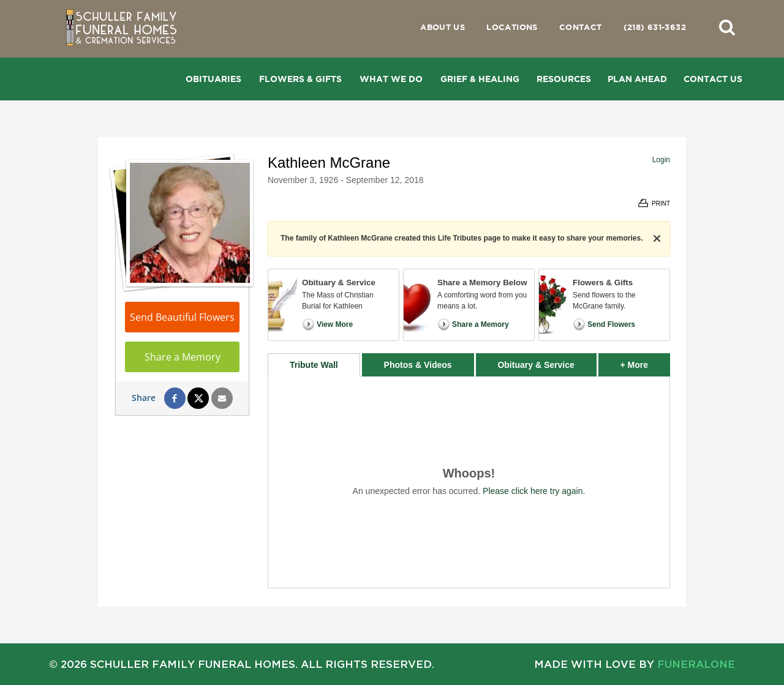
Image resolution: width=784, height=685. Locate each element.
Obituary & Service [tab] (536, 365)
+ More (645, 361)
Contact (581, 27)
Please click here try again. (534, 491)
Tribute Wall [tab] (314, 365)
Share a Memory (183, 357)
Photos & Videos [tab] (418, 365)
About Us (443, 27)
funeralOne (696, 664)
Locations (512, 27)
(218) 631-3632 (655, 27)
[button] (727, 27)
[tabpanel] (469, 482)
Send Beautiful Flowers (182, 317)
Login (661, 160)
